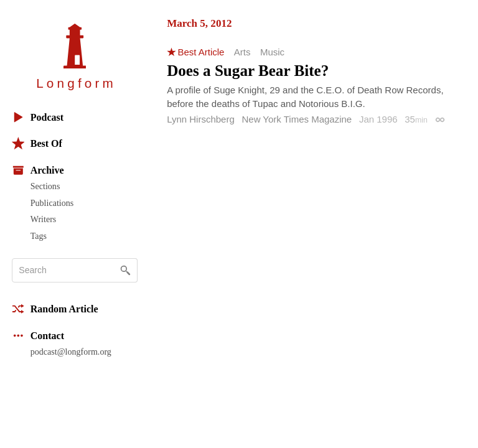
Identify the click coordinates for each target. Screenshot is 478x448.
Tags (39, 236)
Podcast (38, 117)
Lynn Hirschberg (201, 119)
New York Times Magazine (297, 119)
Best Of (37, 143)
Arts (242, 52)
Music (272, 52)
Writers (44, 219)
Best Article (201, 52)
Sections (45, 186)
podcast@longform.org (71, 352)
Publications (52, 203)
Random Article (55, 309)
